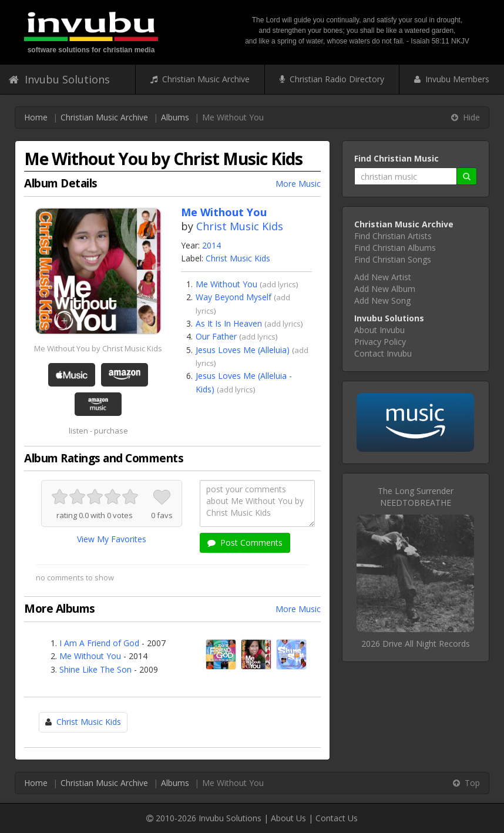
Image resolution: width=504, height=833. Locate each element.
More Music (298, 184)
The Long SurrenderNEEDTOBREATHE (416, 497)
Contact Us (337, 818)
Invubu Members (452, 79)
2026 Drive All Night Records (416, 644)
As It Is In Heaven (229, 323)
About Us (288, 818)
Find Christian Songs (393, 259)
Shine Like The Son (95, 669)
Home (36, 117)
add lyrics (279, 284)
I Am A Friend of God (99, 643)
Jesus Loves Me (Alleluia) (243, 350)
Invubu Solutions (59, 79)
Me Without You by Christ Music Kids (98, 348)
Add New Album (385, 289)
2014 (211, 245)
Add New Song (382, 300)
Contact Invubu (383, 353)
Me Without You (226, 284)
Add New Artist (383, 277)
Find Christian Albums (395, 248)
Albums (175, 117)
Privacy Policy (380, 342)
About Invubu (379, 330)
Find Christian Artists (393, 236)
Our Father (216, 336)
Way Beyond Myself (233, 297)
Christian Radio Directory (332, 79)
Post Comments (245, 543)
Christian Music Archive (200, 79)
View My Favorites (112, 539)
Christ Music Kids (240, 226)
